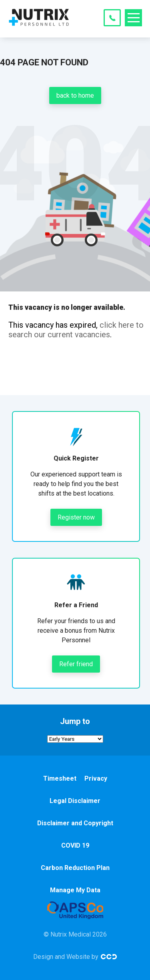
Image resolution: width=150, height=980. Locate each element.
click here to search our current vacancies (76, 330)
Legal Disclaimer (75, 801)
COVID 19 (75, 845)
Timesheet (60, 778)
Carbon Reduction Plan (75, 868)
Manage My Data (75, 890)
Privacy (96, 778)
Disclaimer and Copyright (75, 823)
